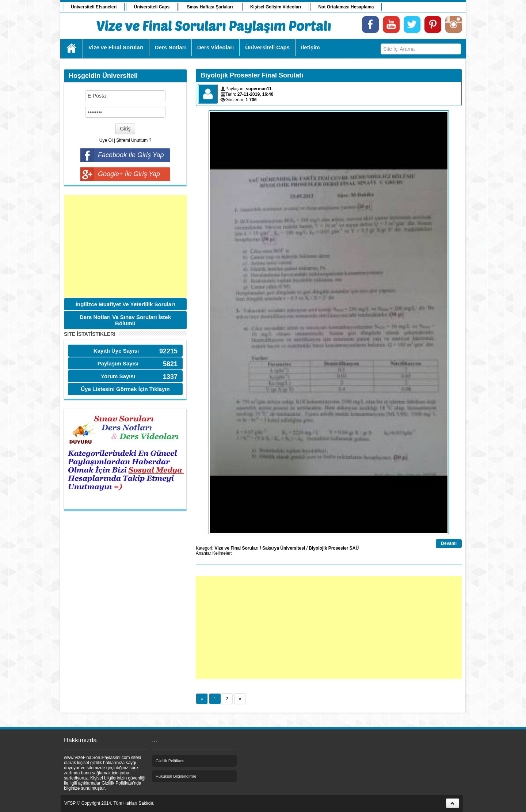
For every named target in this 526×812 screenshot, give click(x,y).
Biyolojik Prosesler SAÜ (334, 548)
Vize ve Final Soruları (237, 548)
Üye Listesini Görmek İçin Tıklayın (125, 389)
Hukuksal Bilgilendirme (176, 776)
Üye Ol (106, 140)
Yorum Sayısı (118, 376)
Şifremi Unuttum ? (134, 140)
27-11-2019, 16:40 (256, 94)
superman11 (259, 89)
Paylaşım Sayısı (118, 363)
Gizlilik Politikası (170, 761)
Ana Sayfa (72, 48)
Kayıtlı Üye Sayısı (116, 351)
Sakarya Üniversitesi (284, 548)
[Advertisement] (125, 246)
